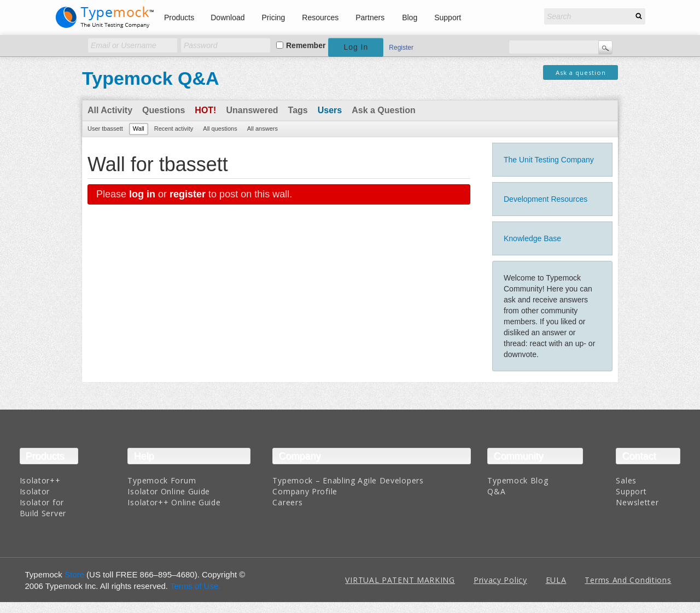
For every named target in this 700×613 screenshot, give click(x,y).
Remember (306, 45)
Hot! (205, 110)
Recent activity (174, 129)
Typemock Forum (162, 480)
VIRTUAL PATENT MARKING (400, 580)
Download (227, 17)
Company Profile (305, 491)
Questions (164, 110)
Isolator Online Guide (169, 491)
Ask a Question (383, 110)
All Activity (110, 110)
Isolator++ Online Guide (174, 502)
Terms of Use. (196, 586)
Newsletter (637, 502)
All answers (262, 129)
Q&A (496, 491)
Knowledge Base (532, 238)
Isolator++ (40, 480)
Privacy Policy (500, 580)
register (188, 194)
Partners (370, 17)
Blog (410, 17)
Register (401, 48)
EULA (556, 580)
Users (330, 110)
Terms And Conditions (628, 580)
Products (179, 17)
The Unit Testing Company (549, 160)
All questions (220, 129)
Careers (287, 502)
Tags (298, 110)
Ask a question (581, 72)
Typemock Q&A (151, 78)
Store (74, 574)
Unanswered (252, 110)
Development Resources (546, 199)
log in (142, 194)
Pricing (274, 17)
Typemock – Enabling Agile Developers (348, 480)
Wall (139, 129)
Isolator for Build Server (43, 508)
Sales (626, 480)
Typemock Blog (518, 480)
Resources (320, 17)
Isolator (35, 491)
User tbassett (105, 129)
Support (448, 17)
